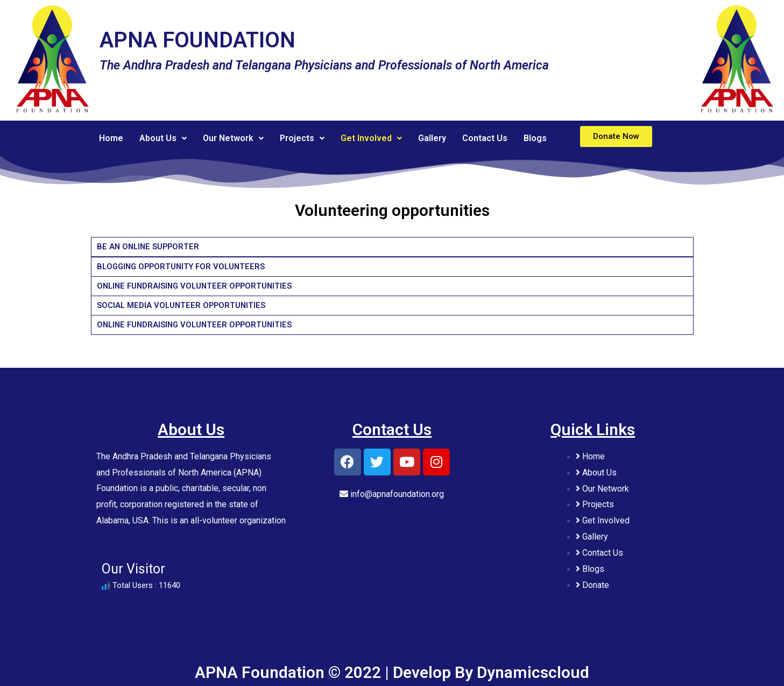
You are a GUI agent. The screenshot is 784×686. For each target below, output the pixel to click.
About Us (163, 138)
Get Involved (371, 138)
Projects (302, 138)
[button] (616, 136)
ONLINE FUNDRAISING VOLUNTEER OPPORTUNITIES (197, 286)
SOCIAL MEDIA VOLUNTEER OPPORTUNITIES (183, 305)
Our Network (233, 138)
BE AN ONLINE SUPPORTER (150, 247)
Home (111, 138)
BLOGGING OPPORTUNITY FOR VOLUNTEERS (184, 267)
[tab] (392, 247)
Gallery (432, 138)
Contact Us (485, 138)
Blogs (535, 138)
